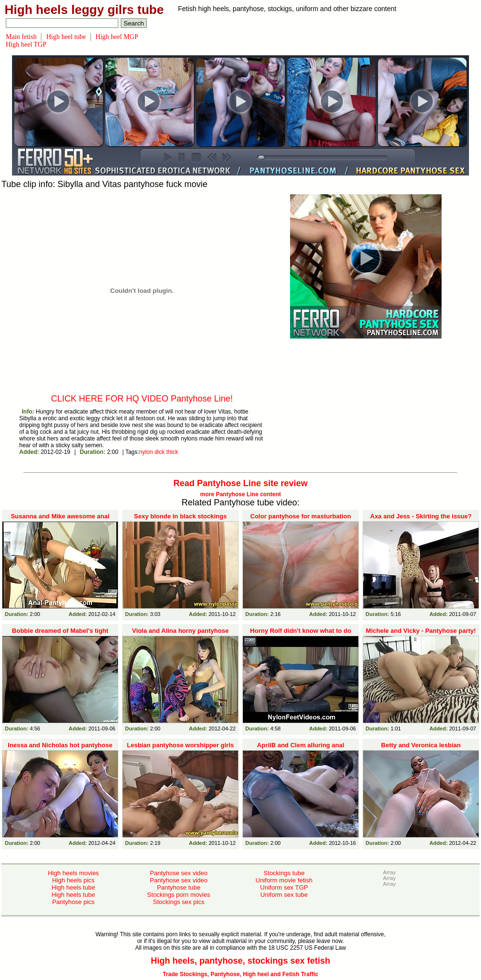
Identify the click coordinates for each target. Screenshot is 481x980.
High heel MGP (117, 37)
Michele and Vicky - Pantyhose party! (421, 631)
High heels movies (73, 873)
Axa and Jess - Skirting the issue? (421, 516)
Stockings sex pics (179, 902)
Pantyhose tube (178, 887)
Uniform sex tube (284, 895)
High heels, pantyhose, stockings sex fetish (240, 961)
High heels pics (73, 880)
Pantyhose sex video (179, 873)
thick (172, 452)
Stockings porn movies (179, 895)
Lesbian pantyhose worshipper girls (181, 745)
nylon (146, 452)
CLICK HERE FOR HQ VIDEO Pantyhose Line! (142, 399)
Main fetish (21, 37)
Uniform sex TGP (284, 887)
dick (159, 452)
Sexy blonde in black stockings (181, 516)
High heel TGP (26, 44)
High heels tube (73, 887)
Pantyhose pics (73, 902)
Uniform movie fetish (284, 880)
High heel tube (66, 37)
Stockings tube (284, 873)
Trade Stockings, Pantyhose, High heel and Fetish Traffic (240, 974)
